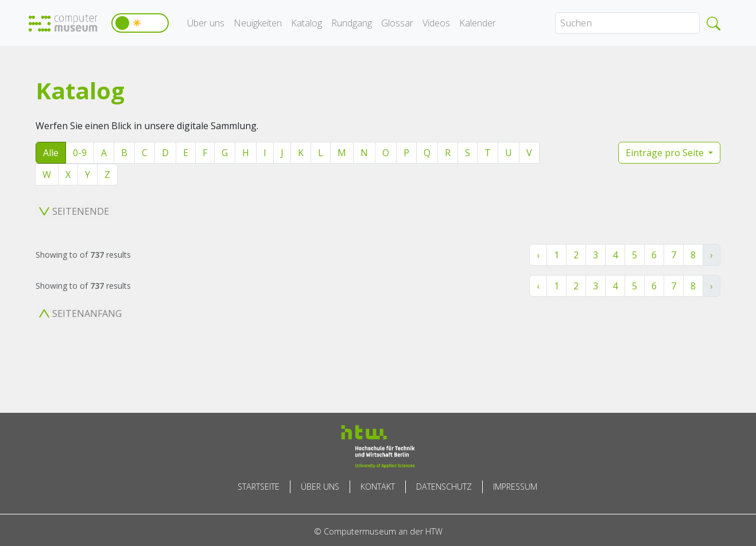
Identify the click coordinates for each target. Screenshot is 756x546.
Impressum (515, 487)
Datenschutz (444, 487)
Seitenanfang (80, 313)
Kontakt (378, 487)
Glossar (397, 23)
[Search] (627, 23)
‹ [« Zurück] (538, 255)
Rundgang (352, 23)
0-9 (80, 153)
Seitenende (74, 211)
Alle (51, 153)
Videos (436, 23)
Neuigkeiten (258, 23)
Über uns (206, 23)
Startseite (259, 487)
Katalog (307, 23)
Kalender (478, 23)
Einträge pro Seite (666, 153)
